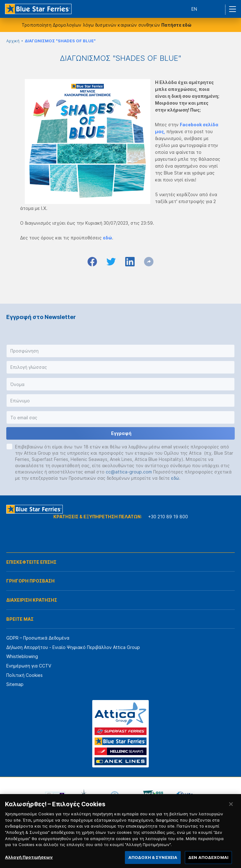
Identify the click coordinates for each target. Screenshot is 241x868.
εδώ (175, 478)
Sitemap (15, 684)
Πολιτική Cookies (24, 675)
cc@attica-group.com (129, 472)
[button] (120, 351)
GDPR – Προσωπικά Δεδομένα (38, 638)
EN (194, 9)
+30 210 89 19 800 (168, 517)
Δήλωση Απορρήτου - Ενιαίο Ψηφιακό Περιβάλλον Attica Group (73, 647)
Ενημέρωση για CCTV (29, 666)
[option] (55, 796)
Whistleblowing (22, 656)
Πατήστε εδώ (176, 25)
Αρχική (13, 41)
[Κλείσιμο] (231, 809)
